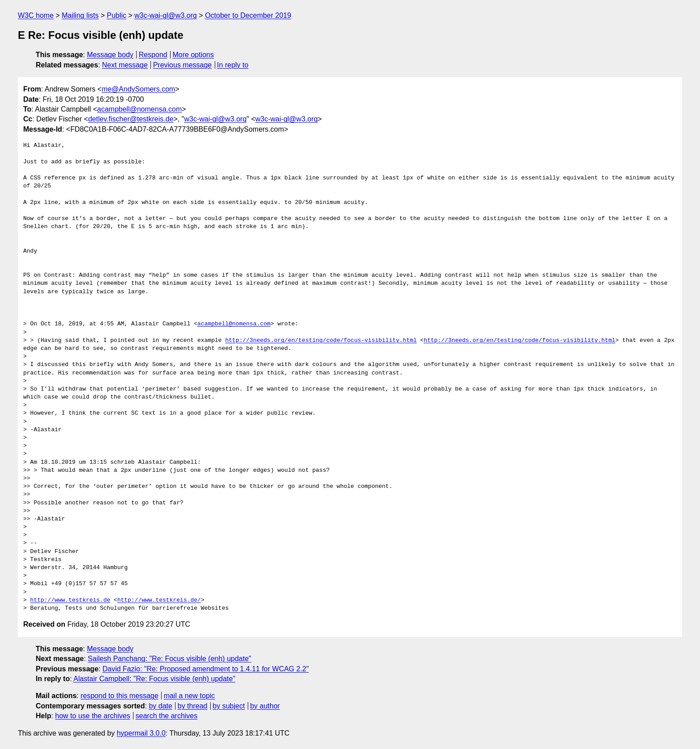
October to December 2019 (248, 15)
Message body (110, 55)
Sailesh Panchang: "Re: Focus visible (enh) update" (170, 659)
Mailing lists (80, 15)
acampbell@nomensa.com (140, 109)
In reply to (233, 65)
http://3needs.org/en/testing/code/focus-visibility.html (321, 341)
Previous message (183, 65)
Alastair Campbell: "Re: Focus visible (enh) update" (154, 679)
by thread (193, 706)
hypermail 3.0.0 (141, 733)
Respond (153, 55)
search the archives (167, 716)
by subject (229, 706)
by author (265, 706)
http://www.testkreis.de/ (159, 600)
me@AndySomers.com (139, 89)
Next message (125, 65)
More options (194, 55)
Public (117, 15)
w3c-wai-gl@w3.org (166, 15)
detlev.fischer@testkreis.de (131, 119)
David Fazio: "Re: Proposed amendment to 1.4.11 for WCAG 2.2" (205, 669)
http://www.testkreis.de (70, 600)
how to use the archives (93, 716)
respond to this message (119, 696)
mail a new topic (190, 696)
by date (160, 706)
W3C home (36, 15)
